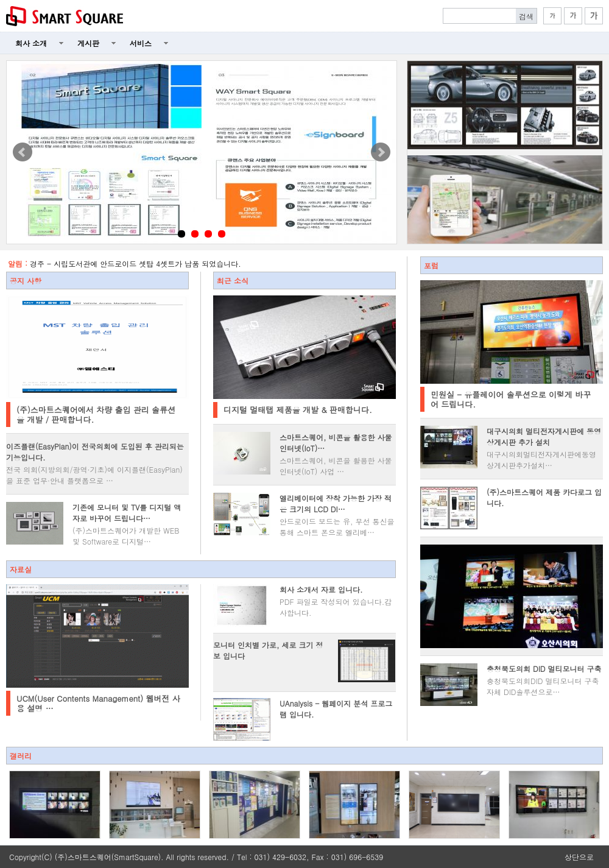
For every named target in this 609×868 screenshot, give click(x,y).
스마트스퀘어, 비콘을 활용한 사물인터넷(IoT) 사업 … (336, 466)
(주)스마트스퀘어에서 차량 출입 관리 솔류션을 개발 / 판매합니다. (96, 415)
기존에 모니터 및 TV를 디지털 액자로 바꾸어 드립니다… (127, 513)
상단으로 (579, 857)
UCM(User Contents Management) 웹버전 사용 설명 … (98, 703)
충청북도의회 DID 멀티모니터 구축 (544, 669)
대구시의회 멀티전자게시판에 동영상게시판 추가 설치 (544, 436)
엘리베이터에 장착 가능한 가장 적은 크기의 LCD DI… (336, 503)
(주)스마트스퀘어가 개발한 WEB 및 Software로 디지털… (126, 536)
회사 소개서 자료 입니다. (321, 589)
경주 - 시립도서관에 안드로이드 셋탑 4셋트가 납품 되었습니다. (136, 263)
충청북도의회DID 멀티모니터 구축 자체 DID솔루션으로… (543, 686)
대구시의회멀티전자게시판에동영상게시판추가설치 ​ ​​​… (541, 460)
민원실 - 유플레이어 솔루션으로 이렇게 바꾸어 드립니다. (511, 399)
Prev (23, 152)
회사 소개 (31, 43)
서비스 (141, 43)
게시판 (88, 43)
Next (381, 152)
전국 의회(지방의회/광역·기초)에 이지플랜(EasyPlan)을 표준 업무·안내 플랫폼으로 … (94, 475)
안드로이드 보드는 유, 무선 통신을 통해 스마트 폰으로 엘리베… (337, 527)
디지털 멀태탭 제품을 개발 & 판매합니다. (298, 410)
